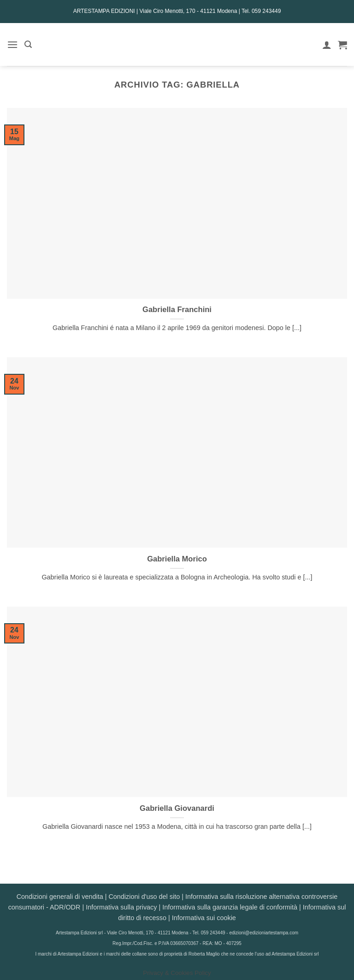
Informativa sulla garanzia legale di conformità (230, 907)
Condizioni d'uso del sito (144, 897)
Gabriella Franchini (177, 310)
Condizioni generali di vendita (60, 897)
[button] (12, 44)
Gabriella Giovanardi (177, 808)
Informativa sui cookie (204, 918)
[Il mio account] (327, 45)
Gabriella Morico (177, 559)
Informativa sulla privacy (121, 907)
